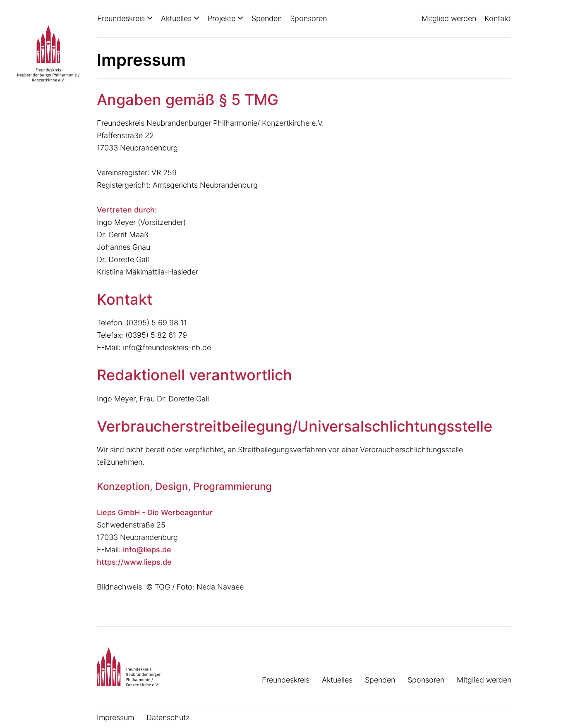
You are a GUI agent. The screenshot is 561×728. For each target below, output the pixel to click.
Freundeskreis (122, 18)
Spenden (267, 18)
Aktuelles (177, 18)
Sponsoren (308, 18)
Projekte (223, 18)
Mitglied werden (449, 18)
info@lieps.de (147, 550)
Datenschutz (168, 717)
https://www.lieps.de (134, 562)
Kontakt (497, 18)
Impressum (115, 717)
